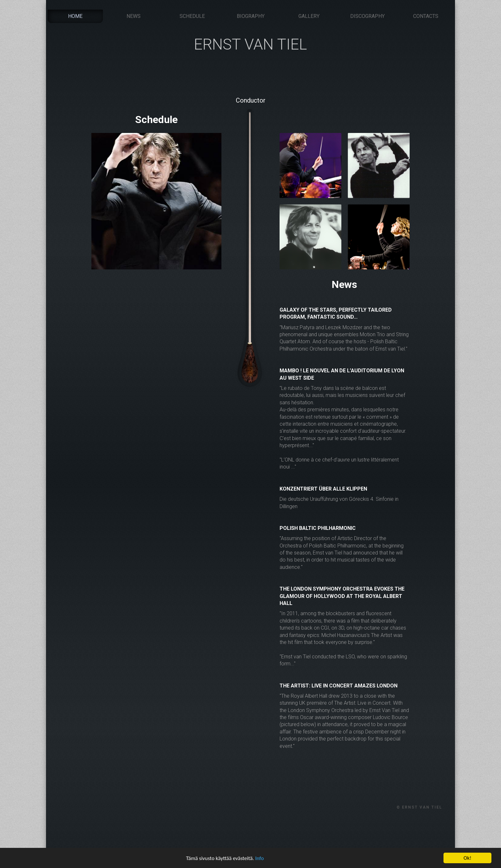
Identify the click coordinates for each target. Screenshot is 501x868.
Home (75, 16)
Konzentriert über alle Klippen (323, 489)
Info (260, 859)
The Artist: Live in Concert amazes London (339, 686)
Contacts (426, 16)
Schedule (192, 16)
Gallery (309, 16)
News (134, 16)
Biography (251, 16)
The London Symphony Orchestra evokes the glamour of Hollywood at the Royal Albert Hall (342, 596)
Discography (367, 16)
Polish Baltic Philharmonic (318, 528)
